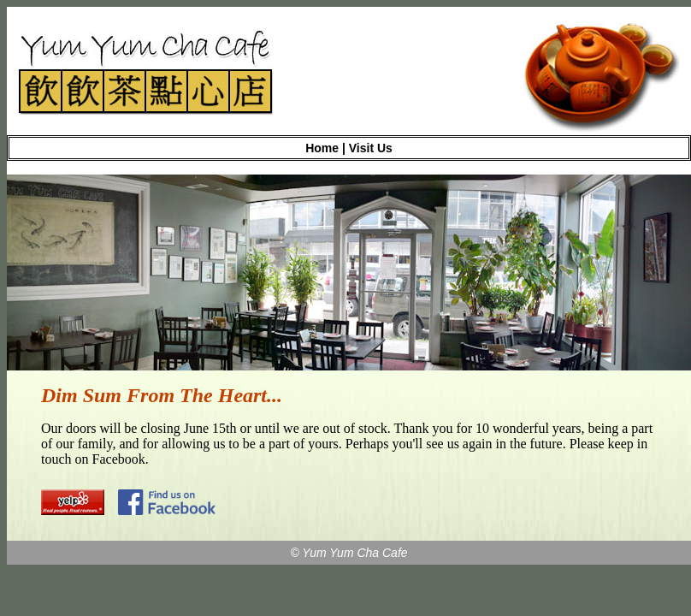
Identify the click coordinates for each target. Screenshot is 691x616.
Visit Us (371, 148)
